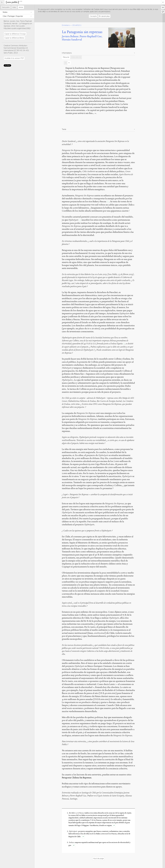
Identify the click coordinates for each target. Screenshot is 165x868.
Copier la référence (15, 34)
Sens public (6, 7)
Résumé (66, 57)
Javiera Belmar (70, 36)
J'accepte (93, 16)
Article (21, 7)
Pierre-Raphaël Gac (91, 36)
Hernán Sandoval (72, 40)
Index (14, 7)
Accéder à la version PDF (14, 58)
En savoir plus (104, 16)
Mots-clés (76, 57)
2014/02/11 (77, 25)
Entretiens (66, 25)
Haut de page (98, 858)
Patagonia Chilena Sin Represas (77, 778)
